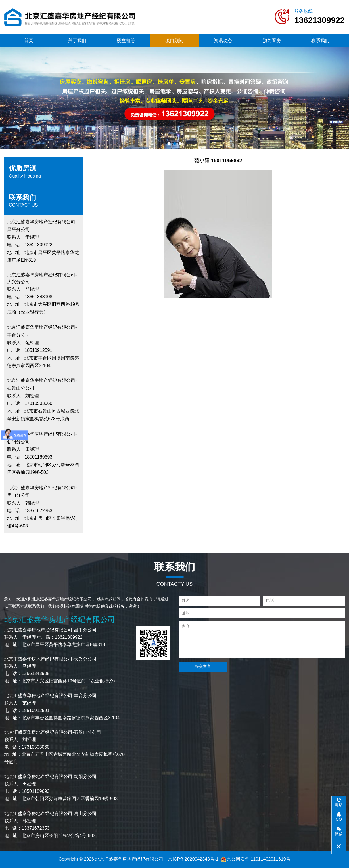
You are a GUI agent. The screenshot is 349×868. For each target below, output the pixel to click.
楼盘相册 (126, 40)
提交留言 (203, 666)
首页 (29, 40)
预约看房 (272, 40)
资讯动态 (223, 40)
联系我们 (320, 40)
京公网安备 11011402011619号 (256, 859)
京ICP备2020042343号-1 (193, 859)
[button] (169, 144)
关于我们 (77, 40)
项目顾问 (174, 40)
